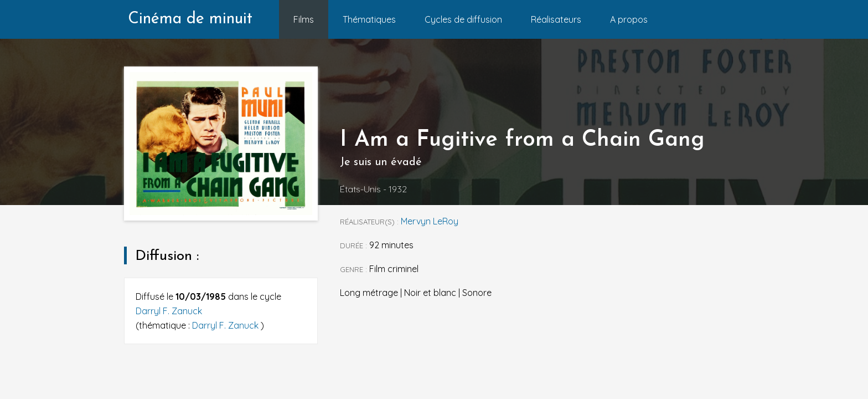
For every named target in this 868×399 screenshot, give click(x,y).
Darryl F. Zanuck (169, 311)
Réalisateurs (556, 19)
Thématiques (369, 19)
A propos (629, 19)
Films (304, 19)
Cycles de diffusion (463, 19)
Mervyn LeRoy (430, 221)
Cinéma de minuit (190, 19)
